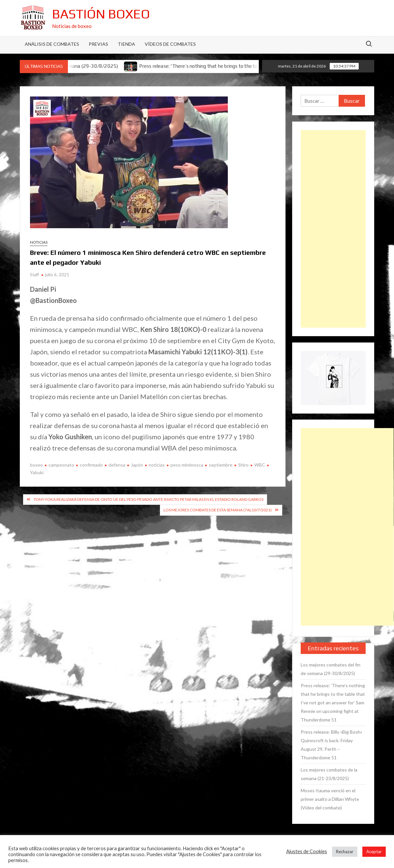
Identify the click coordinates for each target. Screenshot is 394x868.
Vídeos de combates (170, 44)
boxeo (36, 465)
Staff (34, 275)
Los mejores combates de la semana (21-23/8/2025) (329, 774)
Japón (137, 465)
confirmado (91, 465)
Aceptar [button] (374, 852)
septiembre (221, 465)
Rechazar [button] (345, 852)
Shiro (243, 465)
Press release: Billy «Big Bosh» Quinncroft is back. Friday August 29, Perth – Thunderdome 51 (332, 745)
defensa (117, 465)
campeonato (61, 465)
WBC (260, 465)
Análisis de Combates (52, 44)
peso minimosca (187, 465)
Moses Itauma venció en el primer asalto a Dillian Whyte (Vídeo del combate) (330, 799)
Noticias (39, 242)
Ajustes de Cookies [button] (307, 851)
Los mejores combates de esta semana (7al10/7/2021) (218, 510)
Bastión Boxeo (101, 14)
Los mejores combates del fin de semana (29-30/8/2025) (331, 669)
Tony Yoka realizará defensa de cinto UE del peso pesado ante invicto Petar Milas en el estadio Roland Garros (149, 499)
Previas (98, 44)
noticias (157, 465)
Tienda (126, 44)
